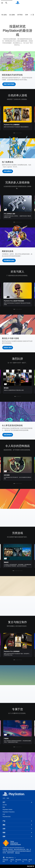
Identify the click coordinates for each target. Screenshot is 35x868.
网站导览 (30, 861)
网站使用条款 (18, 861)
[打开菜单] (2, 3)
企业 (4, 814)
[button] (9, 84)
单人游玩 (4, 15)
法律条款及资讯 (5, 861)
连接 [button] (17, 836)
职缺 (4, 807)
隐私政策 (12, 861)
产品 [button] (17, 821)
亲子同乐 (20, 15)
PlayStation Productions (9, 812)
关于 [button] (17, 802)
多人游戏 (12, 15)
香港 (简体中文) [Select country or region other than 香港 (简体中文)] (9, 858)
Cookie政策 (25, 861)
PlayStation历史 (7, 817)
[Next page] (33, 15)
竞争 (27, 15)
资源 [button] (17, 833)
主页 (4, 798)
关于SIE (5, 805)
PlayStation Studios (7, 810)
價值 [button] (17, 825)
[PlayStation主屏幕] (18, 3)
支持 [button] (17, 829)
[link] (17, 118)
